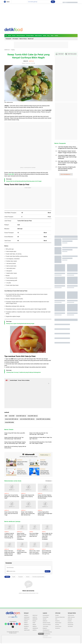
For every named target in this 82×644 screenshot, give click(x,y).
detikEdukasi (27, 617)
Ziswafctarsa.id (46, 630)
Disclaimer (58, 628)
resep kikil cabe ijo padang (43, 419)
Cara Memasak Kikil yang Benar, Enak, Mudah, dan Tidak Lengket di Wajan (41, 443)
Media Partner (58, 623)
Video (52, 36)
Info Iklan (57, 625)
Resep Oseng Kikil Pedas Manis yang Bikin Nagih (15, 434)
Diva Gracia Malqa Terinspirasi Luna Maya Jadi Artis (34, 535)
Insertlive (70, 621)
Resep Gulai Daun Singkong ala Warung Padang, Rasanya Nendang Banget (45, 496)
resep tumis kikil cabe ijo (12, 419)
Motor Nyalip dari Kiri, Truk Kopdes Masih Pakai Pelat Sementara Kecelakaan (47, 536)
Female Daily (71, 625)
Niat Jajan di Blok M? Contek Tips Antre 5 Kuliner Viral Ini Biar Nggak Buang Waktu (68, 163)
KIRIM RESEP (60, 54)
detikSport (26, 625)
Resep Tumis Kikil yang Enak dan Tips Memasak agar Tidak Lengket (39, 434)
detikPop (35, 630)
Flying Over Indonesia (47, 632)
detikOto (26, 628)
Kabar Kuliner (38, 36)
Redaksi (57, 615)
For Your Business (46, 634)
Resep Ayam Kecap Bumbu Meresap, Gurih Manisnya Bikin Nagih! (12, 496)
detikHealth (35, 619)
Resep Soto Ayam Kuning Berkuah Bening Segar (20, 324)
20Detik (34, 625)
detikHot (26, 623)
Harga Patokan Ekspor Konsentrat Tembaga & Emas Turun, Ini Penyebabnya (22, 536)
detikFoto (35, 626)
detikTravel (35, 615)
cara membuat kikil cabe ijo (27, 419)
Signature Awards (47, 623)
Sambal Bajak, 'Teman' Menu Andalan (20, 380)
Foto (48, 36)
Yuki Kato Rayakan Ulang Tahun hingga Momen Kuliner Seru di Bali (68, 148)
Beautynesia (70, 623)
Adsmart (45, 619)
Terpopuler (8, 39)
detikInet (26, 621)
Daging (13, 50)
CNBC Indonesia (71, 617)
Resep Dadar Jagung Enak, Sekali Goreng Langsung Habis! (28, 496)
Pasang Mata (46, 617)
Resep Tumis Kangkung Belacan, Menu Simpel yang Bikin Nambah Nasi (28, 513)
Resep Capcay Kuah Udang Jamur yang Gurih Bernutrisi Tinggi (11, 513)
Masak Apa (30, 39)
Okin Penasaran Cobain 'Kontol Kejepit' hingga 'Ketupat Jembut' (67, 152)
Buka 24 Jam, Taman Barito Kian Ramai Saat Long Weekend (35, 552)
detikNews (26, 615)
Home (10, 36)
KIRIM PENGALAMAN (71, 54)
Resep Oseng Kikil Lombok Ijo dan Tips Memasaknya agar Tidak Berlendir (14, 438)
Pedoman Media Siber (60, 617)
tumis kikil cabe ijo (21, 416)
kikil (12, 359)
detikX (34, 623)
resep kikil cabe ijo (33, 416)
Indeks (56, 36)
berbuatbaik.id (46, 615)
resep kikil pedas (9, 422)
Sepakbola (26, 626)
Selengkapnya (49, 481)
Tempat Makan (30, 36)
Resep (14, 36)
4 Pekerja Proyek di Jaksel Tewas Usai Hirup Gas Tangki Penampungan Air (9, 536)
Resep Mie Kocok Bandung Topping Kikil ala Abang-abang (15, 447)
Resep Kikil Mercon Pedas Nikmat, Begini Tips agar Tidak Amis (41, 438)
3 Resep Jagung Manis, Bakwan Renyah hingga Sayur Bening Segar (45, 513)
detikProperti (27, 630)
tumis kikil (48, 110)
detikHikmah (35, 628)
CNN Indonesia (71, 615)
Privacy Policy (58, 626)
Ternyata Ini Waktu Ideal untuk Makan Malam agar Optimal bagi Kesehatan (67, 157)
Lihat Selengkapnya (66, 174)
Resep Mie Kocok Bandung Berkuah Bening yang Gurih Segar (24, 181)
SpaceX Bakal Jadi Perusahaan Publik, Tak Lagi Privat (47, 552)
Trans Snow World (47, 625)
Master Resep (23, 39)
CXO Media (70, 626)
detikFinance (27, 619)
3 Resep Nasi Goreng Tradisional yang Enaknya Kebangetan (23, 372)
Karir (56, 619)
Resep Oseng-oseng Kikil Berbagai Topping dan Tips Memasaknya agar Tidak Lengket (15, 443)
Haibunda (70, 619)
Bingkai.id (45, 628)
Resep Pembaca (21, 36)
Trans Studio (45, 626)
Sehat (45, 36)
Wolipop (34, 621)
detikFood (7, 50)
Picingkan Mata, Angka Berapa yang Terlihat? (22, 552)
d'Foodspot (15, 39)
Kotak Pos (57, 621)
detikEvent (45, 621)
